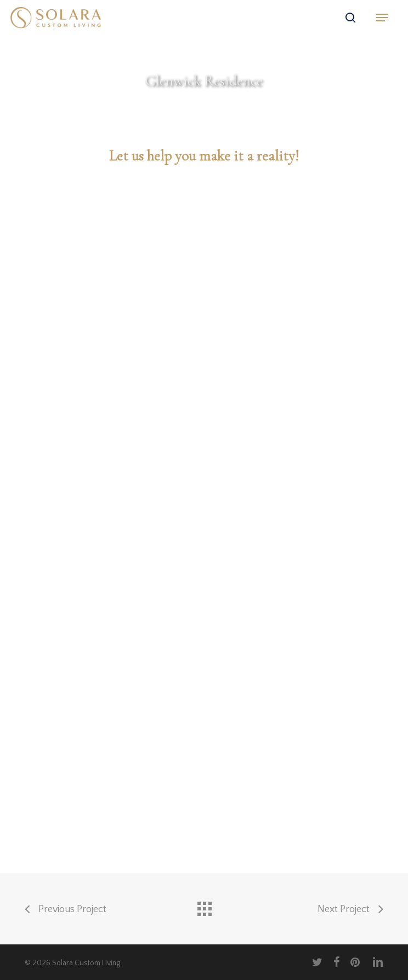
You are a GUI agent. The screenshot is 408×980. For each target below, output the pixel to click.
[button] (382, 18)
